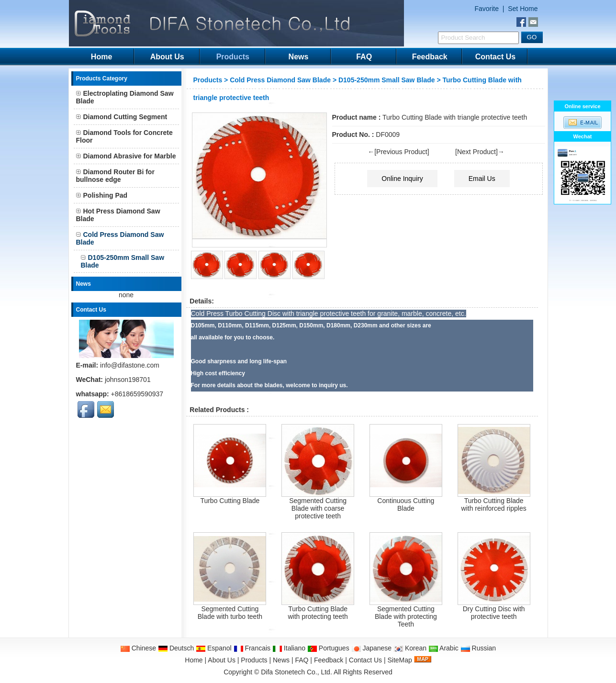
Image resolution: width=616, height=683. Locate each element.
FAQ (364, 57)
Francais (252, 648)
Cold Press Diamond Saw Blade (280, 80)
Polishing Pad (102, 195)
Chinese (138, 648)
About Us (167, 57)
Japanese (372, 648)
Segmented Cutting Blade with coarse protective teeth (318, 508)
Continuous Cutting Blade (406, 504)
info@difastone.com (130, 365)
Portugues (328, 648)
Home (101, 57)
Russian (478, 648)
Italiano (289, 648)
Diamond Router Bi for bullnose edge (115, 176)
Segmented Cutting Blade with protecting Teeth (406, 616)
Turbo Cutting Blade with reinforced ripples (494, 504)
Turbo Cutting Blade (230, 501)
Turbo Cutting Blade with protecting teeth (318, 613)
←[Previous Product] (398, 152)
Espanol (213, 648)
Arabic (443, 648)
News (299, 57)
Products (233, 57)
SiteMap (399, 660)
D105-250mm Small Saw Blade (387, 80)
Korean (410, 648)
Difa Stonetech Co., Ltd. (297, 672)
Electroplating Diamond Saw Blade (125, 97)
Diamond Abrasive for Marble (126, 156)
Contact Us (495, 57)
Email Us (482, 179)
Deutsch (176, 648)
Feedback (430, 57)
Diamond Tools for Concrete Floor (124, 136)
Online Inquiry (402, 179)
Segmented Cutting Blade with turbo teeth (230, 613)
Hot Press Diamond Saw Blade (118, 215)
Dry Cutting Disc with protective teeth (494, 613)
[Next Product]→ (480, 152)
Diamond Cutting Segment (122, 117)
